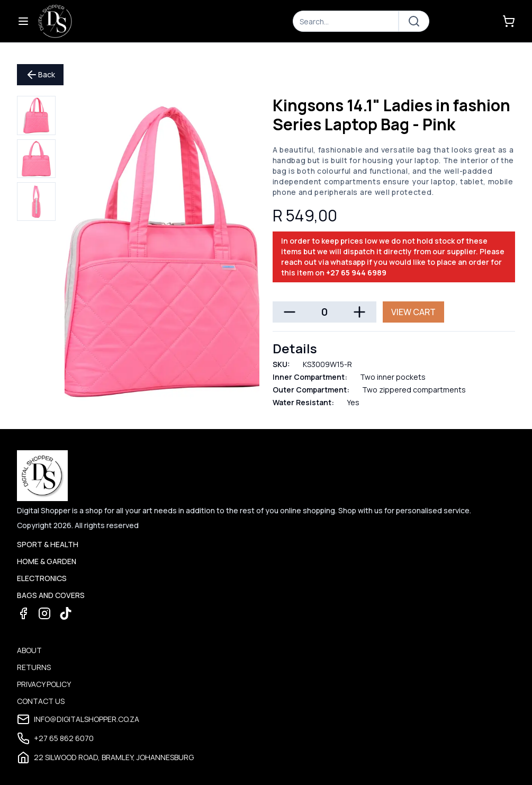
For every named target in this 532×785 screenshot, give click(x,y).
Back (40, 75)
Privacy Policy (44, 684)
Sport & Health (48, 544)
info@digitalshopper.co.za (78, 719)
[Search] (346, 21)
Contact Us (41, 701)
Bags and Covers (51, 595)
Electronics (42, 578)
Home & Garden (47, 561)
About (29, 650)
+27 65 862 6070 (55, 738)
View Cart (413, 312)
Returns (34, 667)
